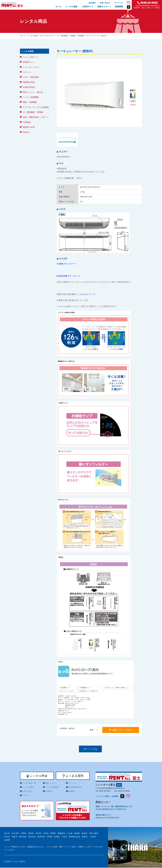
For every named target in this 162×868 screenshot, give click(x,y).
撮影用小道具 (29, 127)
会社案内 (92, 3)
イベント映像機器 (31, 97)
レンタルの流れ (28, 788)
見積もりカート (104, 7)
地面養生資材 (29, 82)
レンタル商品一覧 (29, 783)
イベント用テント (31, 57)
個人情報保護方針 (75, 788)
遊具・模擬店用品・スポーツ (36, 117)
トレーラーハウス (31, 67)
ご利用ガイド (87, 7)
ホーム (59, 7)
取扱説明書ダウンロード (68, 276)
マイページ (119, 3)
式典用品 (27, 122)
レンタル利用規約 (52, 788)
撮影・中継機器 (30, 102)
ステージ (27, 72)
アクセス (25, 796)
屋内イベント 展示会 (33, 92)
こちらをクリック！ (88, 294)
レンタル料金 (37, 776)
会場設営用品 (29, 87)
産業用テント (29, 62)
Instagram (129, 3)
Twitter (129, 7)
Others (26, 132)
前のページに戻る (99, 749)
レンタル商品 (71, 7)
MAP (119, 785)
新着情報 (119, 7)
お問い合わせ (105, 3)
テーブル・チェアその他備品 (36, 107)
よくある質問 (73, 776)
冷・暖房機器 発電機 (33, 112)
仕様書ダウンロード (66, 264)
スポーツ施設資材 (31, 77)
